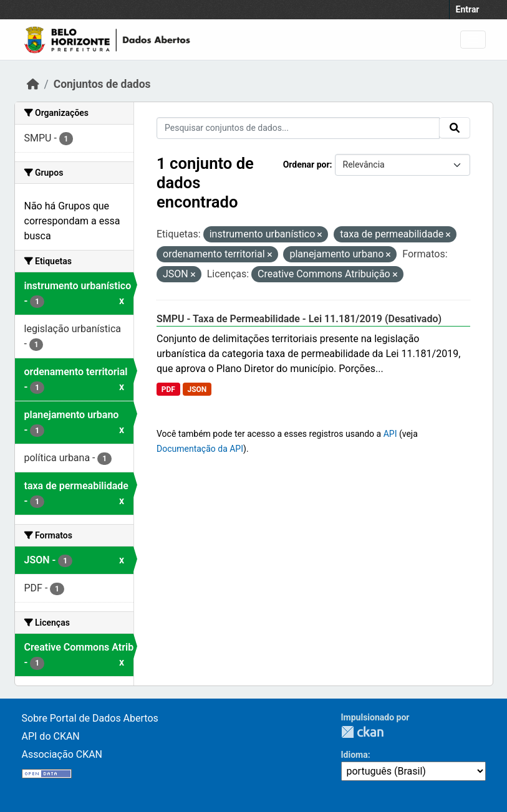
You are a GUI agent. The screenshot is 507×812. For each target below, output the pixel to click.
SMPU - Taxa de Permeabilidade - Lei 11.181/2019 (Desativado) (299, 319)
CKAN (362, 732)
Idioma (355, 755)
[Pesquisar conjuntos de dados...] (298, 128)
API (390, 434)
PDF (168, 389)
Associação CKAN (62, 754)
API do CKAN (51, 736)
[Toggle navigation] (473, 40)
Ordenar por (307, 165)
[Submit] (455, 128)
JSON (197, 389)
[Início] (33, 84)
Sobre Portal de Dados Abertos (90, 718)
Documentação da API (200, 449)
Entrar (468, 9)
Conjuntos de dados (102, 84)
